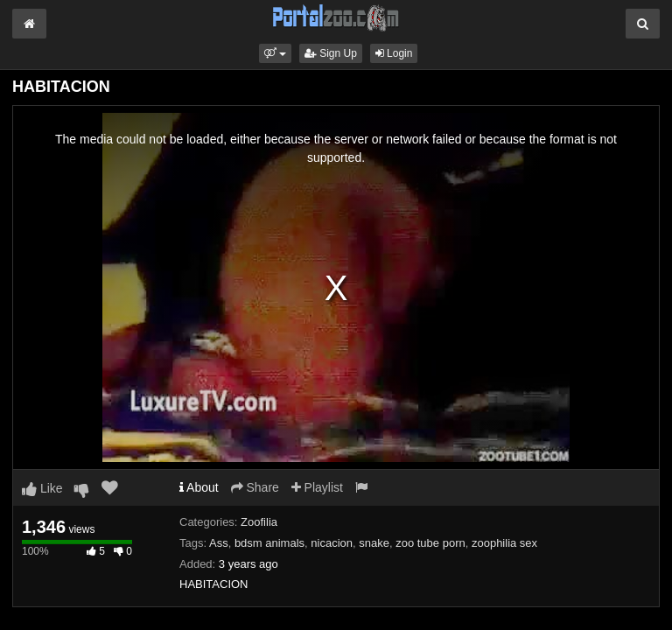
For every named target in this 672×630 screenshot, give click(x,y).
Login (394, 53)
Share (255, 487)
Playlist (317, 487)
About (199, 487)
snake (374, 543)
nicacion (332, 543)
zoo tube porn (430, 543)
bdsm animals (269, 543)
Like (42, 488)
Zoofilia (259, 522)
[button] (275, 53)
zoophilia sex (504, 543)
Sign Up (331, 53)
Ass (219, 543)
